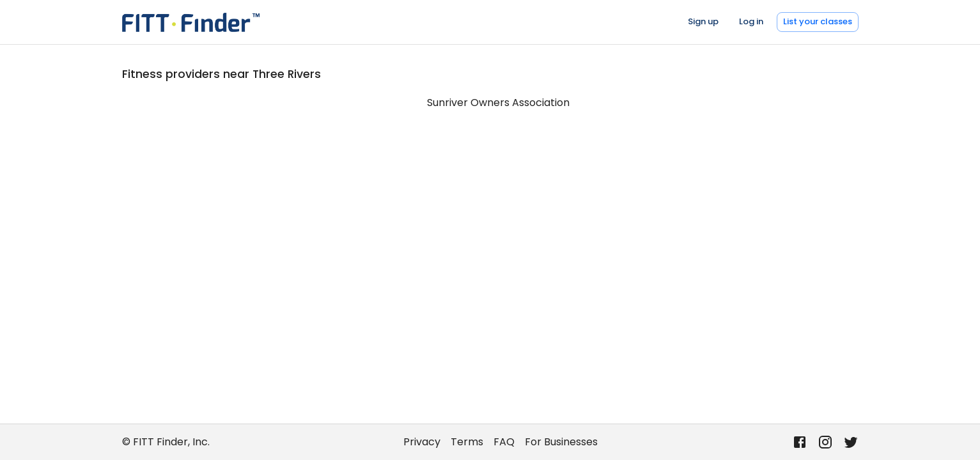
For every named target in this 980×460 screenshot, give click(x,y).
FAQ (504, 442)
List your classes (818, 21)
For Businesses (561, 442)
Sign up (703, 21)
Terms (467, 442)
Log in (751, 21)
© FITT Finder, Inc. (166, 442)
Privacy (422, 442)
